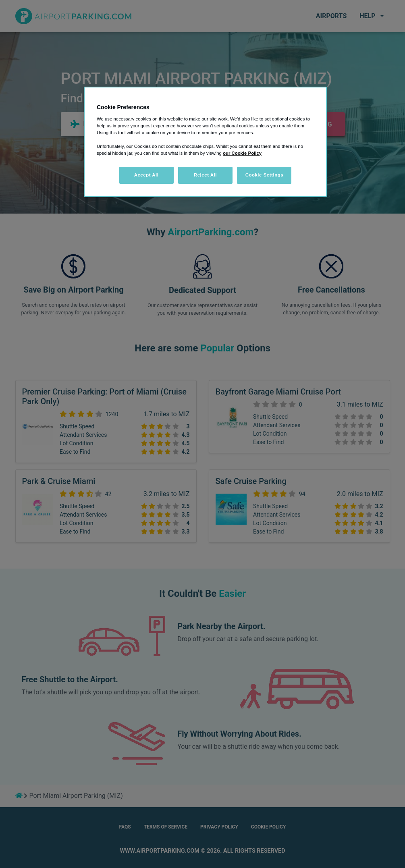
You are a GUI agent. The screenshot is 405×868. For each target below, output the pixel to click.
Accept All (146, 175)
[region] (205, 142)
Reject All (205, 175)
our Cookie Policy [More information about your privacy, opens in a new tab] (242, 153)
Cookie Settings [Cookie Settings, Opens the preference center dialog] (265, 175)
